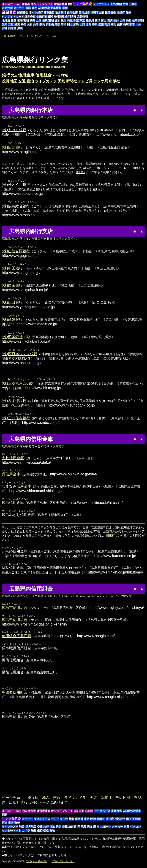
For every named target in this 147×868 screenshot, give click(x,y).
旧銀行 (121, 13)
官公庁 (110, 822)
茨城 (51, 21)
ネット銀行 (36, 13)
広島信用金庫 (13, 506)
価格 (46, 834)
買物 (65, 8)
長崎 (126, 24)
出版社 (114, 81)
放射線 (72, 830)
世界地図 (31, 830)
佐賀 (120, 24)
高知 (107, 24)
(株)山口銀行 (12, 304)
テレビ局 (85, 81)
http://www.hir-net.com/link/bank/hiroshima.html (33, 67)
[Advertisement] (107, 45)
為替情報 (82, 17)
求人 (129, 822)
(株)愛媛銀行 (12, 322)
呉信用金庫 (11, 477)
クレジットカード (13, 17)
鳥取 (57, 24)
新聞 (71, 822)
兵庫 (36, 24)
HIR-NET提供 (9, 36)
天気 (113, 4)
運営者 (26, 4)
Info (24, 814)
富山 (104, 21)
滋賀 (17, 24)
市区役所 (7, 8)
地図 (119, 4)
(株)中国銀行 (12, 270)
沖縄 (20, 28)
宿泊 (30, 81)
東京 (82, 21)
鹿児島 (12, 28)
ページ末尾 (60, 75)
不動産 (133, 4)
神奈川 (90, 21)
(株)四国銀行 (12, 339)
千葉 (76, 21)
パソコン (135, 830)
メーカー (19, 8)
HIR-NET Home (11, 4)
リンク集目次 (11, 822)
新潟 (98, 21)
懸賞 (34, 834)
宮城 (26, 21)
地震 (84, 830)
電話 (28, 8)
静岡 (141, 21)
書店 (87, 822)
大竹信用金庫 (13, 461)
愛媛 (101, 24)
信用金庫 (72, 13)
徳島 (88, 24)
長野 (129, 21)
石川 (110, 21)
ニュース (27, 822)
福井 (116, 21)
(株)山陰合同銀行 (16, 252)
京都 (23, 24)
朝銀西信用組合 (15, 695)
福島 (45, 21)
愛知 (5, 24)
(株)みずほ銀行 (14, 404)
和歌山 (50, 24)
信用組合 (84, 13)
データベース (102, 814)
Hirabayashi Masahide (36, 864)
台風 (65, 830)
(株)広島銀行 (12, 148)
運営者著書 (60, 4)
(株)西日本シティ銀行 (20, 356)
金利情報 (71, 17)
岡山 (70, 24)
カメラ (26, 834)
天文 (90, 830)
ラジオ (64, 822)
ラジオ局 (101, 81)
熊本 (132, 24)
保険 (128, 13)
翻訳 (5, 818)
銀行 (6, 75)
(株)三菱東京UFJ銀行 (19, 386)
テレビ (55, 822)
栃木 (57, 21)
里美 (81, 814)
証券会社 (30, 17)
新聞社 (71, 81)
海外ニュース (42, 822)
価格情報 (56, 8)
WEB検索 (44, 8)
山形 (38, 21)
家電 (126, 830)
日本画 (89, 814)
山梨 (122, 21)
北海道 (6, 21)
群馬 (63, 21)
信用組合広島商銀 (16, 639)
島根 (63, 24)
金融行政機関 (45, 17)
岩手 (20, 21)
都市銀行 (49, 13)
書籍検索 (117, 814)
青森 (14, 21)
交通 (125, 4)
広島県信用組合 (15, 623)
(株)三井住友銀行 (16, 421)
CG (70, 4)
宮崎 (5, 28)
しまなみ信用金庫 (16, 489)
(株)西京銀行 (12, 287)
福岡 (113, 24)
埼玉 (70, 21)
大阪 (30, 24)
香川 (95, 24)
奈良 (42, 24)
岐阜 (135, 21)
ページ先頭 (11, 801)
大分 (138, 24)
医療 (5, 826)
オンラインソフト (42, 4)
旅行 (46, 830)
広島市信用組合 (15, 611)
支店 (14, 75)
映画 (93, 822)
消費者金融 (97, 13)
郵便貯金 (23, 13)
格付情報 (59, 17)
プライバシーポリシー (63, 864)
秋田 (32, 21)
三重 (11, 24)
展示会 (101, 822)
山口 (82, 24)
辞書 (138, 814)
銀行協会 (110, 13)
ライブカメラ (101, 4)
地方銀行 (61, 13)
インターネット (11, 834)
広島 (76, 24)
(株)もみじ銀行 (14, 130)
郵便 (34, 8)
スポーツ (106, 830)
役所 (5, 81)
